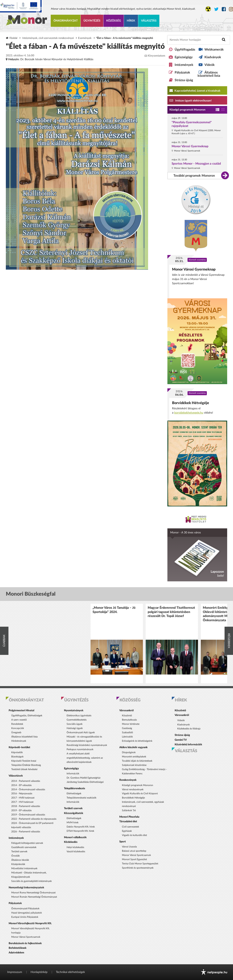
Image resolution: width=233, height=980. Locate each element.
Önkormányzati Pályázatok (25, 908)
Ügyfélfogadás (185, 50)
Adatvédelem (16, 953)
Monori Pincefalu (129, 817)
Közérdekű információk (188, 745)
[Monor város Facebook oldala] (224, 9)
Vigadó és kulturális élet (134, 835)
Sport (123, 842)
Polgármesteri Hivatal (21, 710)
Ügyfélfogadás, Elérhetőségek (27, 716)
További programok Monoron (194, 176)
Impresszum (15, 972)
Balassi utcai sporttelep (134, 851)
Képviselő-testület (19, 747)
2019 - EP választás (21, 810)
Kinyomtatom (155, 56)
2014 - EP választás (21, 785)
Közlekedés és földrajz (189, 729)
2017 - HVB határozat (23, 798)
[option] (117, 643)
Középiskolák (18, 864)
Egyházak (127, 831)
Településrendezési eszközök (81, 798)
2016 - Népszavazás (22, 793)
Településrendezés (75, 788)
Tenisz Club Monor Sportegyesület (140, 864)
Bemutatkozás (129, 720)
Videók (210, 65)
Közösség (114, 21)
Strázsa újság (184, 80)
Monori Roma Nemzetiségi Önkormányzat (33, 893)
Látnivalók (127, 737)
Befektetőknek (18, 948)
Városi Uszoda (129, 847)
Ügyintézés (92, 21)
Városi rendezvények (133, 789)
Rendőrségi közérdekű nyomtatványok (87, 745)
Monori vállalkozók (75, 837)
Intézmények (184, 65)
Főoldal (13, 38)
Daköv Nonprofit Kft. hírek (81, 827)
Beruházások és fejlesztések (25, 943)
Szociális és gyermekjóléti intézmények (31, 881)
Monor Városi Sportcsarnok (26, 937)
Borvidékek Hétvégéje (191, 403)
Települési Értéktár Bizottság (26, 765)
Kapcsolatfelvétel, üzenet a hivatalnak (195, 90)
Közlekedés (71, 842)
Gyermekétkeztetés (77, 720)
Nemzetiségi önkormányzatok (26, 888)
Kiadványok (213, 57)
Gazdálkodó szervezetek (24, 847)
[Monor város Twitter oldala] (216, 9)
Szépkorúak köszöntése (134, 765)
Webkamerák (214, 50)
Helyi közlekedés (75, 847)
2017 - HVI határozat (22, 802)
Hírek (131, 21)
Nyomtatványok (74, 710)
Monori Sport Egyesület (134, 859)
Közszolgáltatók (74, 813)
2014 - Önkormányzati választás (28, 789)
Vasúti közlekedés (76, 851)
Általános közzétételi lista (209, 74)
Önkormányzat (66, 21)
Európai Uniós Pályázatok (25, 917)
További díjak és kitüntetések (137, 761)
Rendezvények (128, 780)
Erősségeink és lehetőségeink (137, 741)
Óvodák (15, 856)
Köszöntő (127, 716)
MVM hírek (73, 822)
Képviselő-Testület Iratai (24, 761)
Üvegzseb (16, 732)
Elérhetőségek (74, 793)
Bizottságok (17, 757)
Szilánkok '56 (129, 810)
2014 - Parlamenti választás (26, 781)
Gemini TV (181, 740)
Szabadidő (127, 732)
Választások (16, 776)
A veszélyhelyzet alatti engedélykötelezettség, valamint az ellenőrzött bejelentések (85, 758)
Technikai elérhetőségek (70, 972)
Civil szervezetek (130, 827)
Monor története (131, 724)
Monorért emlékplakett (134, 757)
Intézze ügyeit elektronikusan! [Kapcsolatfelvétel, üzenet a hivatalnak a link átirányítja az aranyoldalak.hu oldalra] (191, 100)
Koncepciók (18, 728)
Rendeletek (17, 724)
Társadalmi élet (128, 821)
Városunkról (126, 710)
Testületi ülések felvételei (24, 769)
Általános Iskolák (20, 860)
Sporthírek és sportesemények (138, 868)
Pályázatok (182, 73)
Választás (149, 21)
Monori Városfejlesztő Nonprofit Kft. (30, 923)
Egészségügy (184, 57)
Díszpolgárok (129, 752)
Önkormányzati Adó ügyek (81, 732)
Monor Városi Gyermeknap (190, 146)
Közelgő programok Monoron (187, 110)
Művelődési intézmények (24, 868)
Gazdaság (127, 728)
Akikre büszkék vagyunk (133, 747)
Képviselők (17, 752)
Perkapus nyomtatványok (80, 749)
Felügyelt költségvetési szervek (27, 843)
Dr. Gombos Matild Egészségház (84, 778)
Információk (73, 774)
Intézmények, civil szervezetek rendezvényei (48, 38)
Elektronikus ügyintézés (79, 716)
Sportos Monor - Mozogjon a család (196, 164)
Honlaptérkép (39, 972)
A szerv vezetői (19, 720)
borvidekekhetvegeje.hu (189, 413)
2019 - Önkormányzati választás (28, 815)
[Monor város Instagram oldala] (231, 9)
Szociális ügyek (75, 724)
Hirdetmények (19, 741)
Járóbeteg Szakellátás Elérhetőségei (85, 782)
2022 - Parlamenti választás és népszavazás (34, 819)
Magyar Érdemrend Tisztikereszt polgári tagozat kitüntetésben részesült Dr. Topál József (171, 612)
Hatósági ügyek (75, 728)
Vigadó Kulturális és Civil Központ (140, 793)
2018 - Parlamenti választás (26, 806)
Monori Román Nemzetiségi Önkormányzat (34, 897)
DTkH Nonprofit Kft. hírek (80, 831)
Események (85, 38)
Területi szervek (19, 851)
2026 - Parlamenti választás (26, 832)
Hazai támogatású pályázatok (27, 913)
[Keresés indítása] (224, 40)
